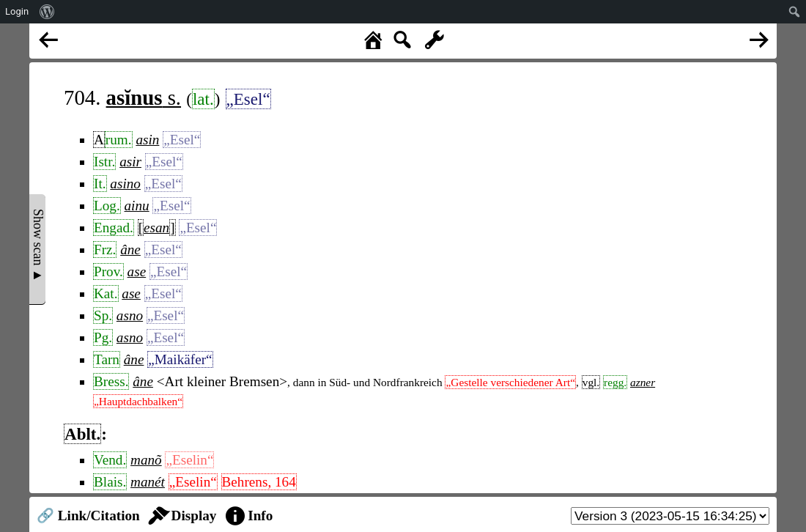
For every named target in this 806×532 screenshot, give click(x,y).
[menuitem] (47, 12)
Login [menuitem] (17, 11)
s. (144, 97)
